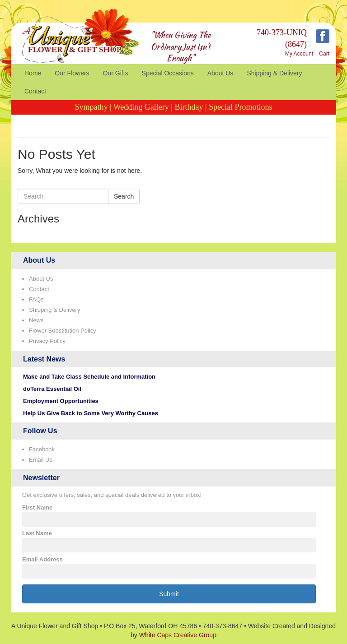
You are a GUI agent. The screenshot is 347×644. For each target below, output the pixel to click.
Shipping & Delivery (274, 73)
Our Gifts (116, 73)
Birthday (189, 107)
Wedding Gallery (141, 107)
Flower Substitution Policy (63, 331)
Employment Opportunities (61, 401)
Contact (35, 91)
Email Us (41, 460)
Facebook (42, 449)
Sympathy (91, 107)
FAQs (36, 299)
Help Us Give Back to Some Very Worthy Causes (91, 413)
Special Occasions (168, 73)
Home (33, 73)
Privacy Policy (47, 341)
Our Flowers (72, 73)
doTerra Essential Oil (52, 389)
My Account (299, 54)
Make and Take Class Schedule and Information (89, 377)
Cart (324, 54)
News (36, 320)
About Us (220, 73)
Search (124, 196)
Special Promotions (241, 107)
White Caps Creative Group (178, 635)
